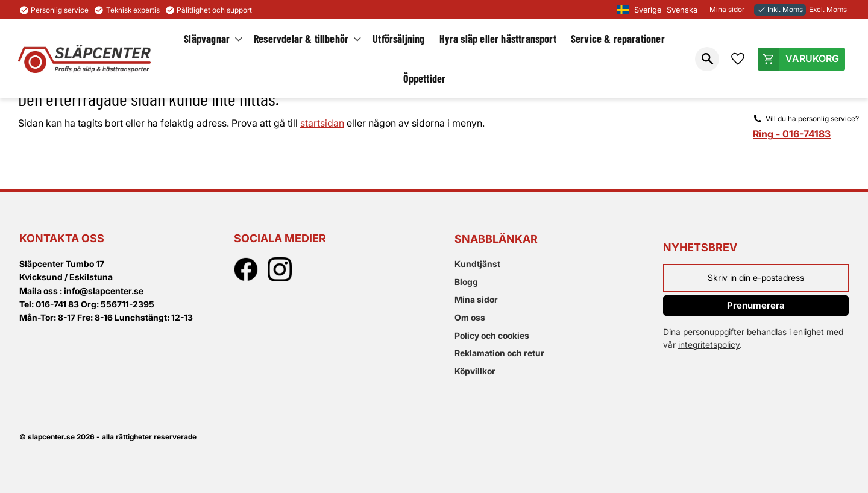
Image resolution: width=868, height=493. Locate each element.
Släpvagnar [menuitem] (207, 39)
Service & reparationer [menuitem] (618, 39)
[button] (707, 59)
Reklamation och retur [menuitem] (499, 353)
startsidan (322, 123)
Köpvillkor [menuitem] (475, 371)
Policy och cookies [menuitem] (492, 335)
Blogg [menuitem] (466, 282)
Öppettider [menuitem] (425, 78)
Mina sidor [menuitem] (476, 299)
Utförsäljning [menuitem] (398, 39)
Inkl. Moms (780, 9)
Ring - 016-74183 (792, 134)
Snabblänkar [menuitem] (496, 239)
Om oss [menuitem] (470, 317)
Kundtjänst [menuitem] (477, 264)
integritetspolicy (709, 344)
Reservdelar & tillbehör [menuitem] (301, 39)
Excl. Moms (828, 9)
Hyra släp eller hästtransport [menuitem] (498, 39)
